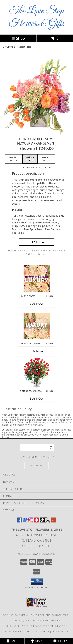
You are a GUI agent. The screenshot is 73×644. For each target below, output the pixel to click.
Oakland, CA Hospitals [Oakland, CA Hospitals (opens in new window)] (54, 615)
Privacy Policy (14, 631)
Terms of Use (60, 631)
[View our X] (48, 521)
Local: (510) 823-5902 (36, 546)
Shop (18, 38)
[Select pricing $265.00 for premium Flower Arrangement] (46, 159)
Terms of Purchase (37, 631)
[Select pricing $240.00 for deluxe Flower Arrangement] (30, 159)
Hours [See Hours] (61, 641)
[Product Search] (37, 448)
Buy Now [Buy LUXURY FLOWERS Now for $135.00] (36, 304)
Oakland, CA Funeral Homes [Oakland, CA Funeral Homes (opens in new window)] (20, 615)
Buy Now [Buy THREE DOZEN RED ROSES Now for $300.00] (36, 398)
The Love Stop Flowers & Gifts (37, 17)
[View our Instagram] (31, 521)
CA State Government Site (51, 626)
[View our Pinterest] (36, 521)
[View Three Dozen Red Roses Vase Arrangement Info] (37, 373)
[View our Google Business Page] (25, 521)
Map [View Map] (36, 641)
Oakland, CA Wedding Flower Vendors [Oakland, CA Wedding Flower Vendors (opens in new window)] (36, 621)
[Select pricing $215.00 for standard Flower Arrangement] (14, 159)
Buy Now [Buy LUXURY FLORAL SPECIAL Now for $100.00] (36, 351)
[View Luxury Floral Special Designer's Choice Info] (37, 326)
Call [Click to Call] (12, 641)
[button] (37, 582)
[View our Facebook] (20, 521)
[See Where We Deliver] (36, 465)
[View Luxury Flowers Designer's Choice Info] (37, 278)
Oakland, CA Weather (19, 626)
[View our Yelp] (53, 521)
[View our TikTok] (42, 521)
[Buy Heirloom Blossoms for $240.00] (36, 242)
